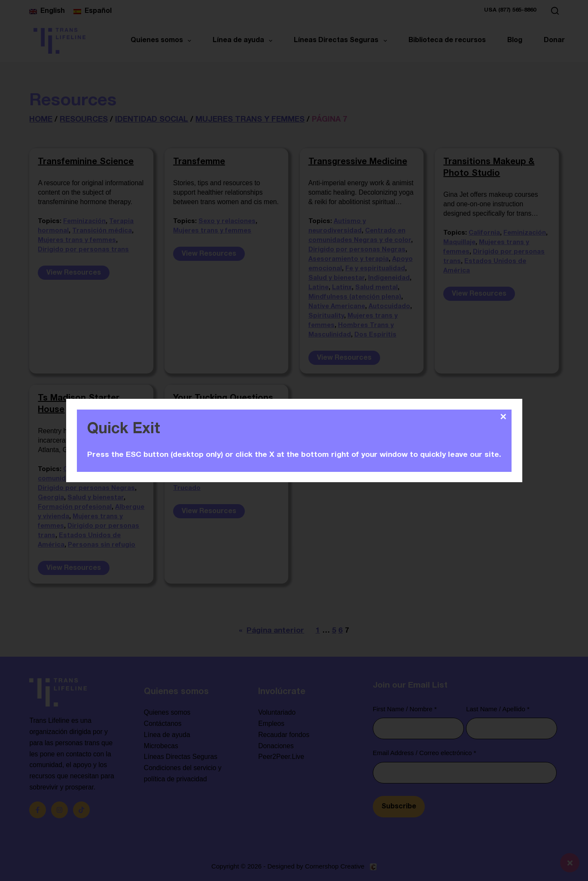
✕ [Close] (503, 417)
